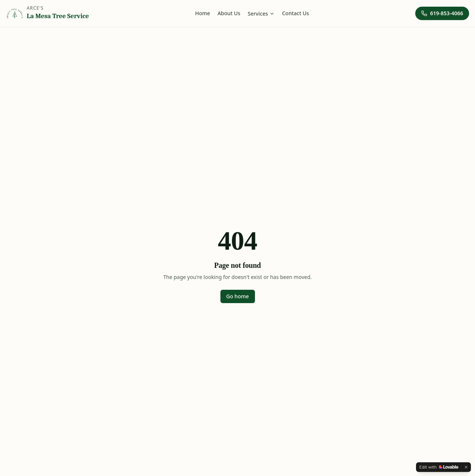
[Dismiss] (466, 467)
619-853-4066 (442, 13)
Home (203, 13)
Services (261, 14)
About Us (229, 13)
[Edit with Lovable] (439, 467)
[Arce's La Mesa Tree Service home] (47, 13)
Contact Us (296, 13)
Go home (238, 296)
